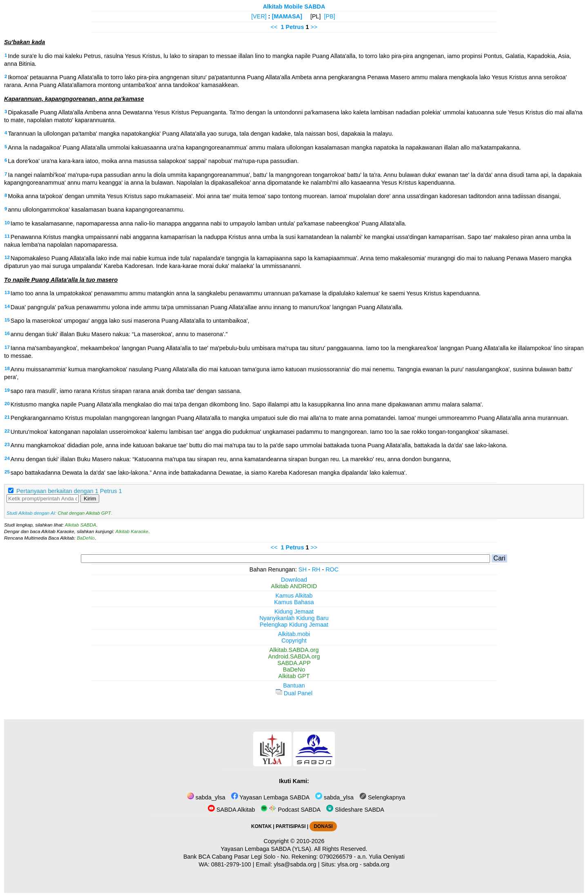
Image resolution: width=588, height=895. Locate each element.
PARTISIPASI (291, 826)
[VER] (259, 16)
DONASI (323, 826)
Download (294, 580)
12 (7, 257)
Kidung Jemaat (294, 612)
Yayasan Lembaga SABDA (270, 797)
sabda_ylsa (206, 797)
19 (7, 390)
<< (274, 27)
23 (7, 444)
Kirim (90, 499)
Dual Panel (294, 693)
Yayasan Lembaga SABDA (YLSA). (267, 849)
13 (7, 292)
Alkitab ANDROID (294, 586)
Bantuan (294, 685)
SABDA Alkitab (231, 810)
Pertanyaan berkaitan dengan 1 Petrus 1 (69, 491)
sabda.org (376, 864)
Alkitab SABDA (81, 525)
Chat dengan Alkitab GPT (84, 513)
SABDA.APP (294, 663)
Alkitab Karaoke (132, 531)
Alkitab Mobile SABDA (294, 7)
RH (316, 569)
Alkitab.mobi (294, 634)
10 (7, 223)
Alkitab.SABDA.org (294, 650)
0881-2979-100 (231, 864)
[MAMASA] (287, 16)
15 (7, 320)
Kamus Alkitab (294, 596)
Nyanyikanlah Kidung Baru (294, 618)
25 (7, 472)
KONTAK (261, 826)
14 (7, 306)
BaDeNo (86, 538)
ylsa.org (347, 864)
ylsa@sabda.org (295, 864)
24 (7, 458)
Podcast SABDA (291, 810)
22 (7, 431)
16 (7, 333)
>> (314, 27)
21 (7, 417)
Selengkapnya (382, 797)
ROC (332, 569)
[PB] (330, 16)
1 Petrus (293, 27)
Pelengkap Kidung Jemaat (294, 625)
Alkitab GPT (294, 676)
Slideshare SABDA (355, 810)
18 (7, 368)
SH (303, 569)
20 (7, 404)
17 (7, 347)
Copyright (294, 641)
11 (7, 236)
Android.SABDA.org (294, 656)
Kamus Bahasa (294, 602)
